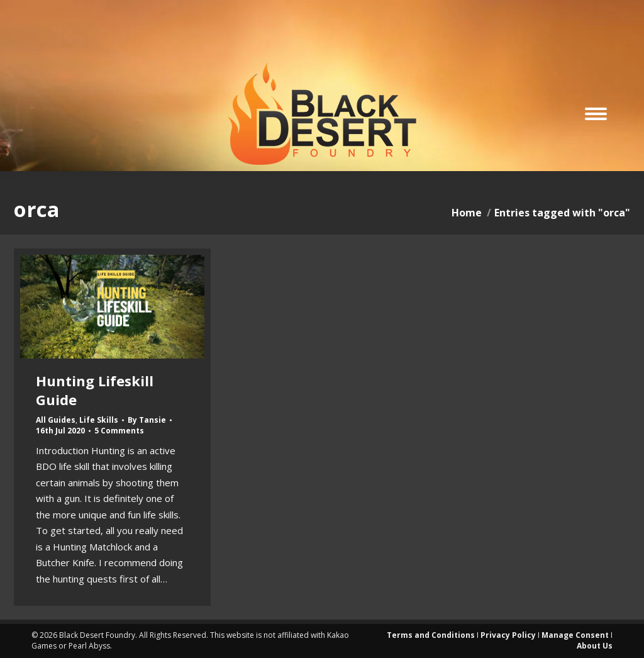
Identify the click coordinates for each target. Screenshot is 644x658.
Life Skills (99, 420)
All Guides (56, 420)
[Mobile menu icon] (596, 114)
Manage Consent (575, 635)
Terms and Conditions (431, 635)
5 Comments (119, 431)
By (147, 420)
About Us (595, 646)
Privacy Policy (508, 635)
